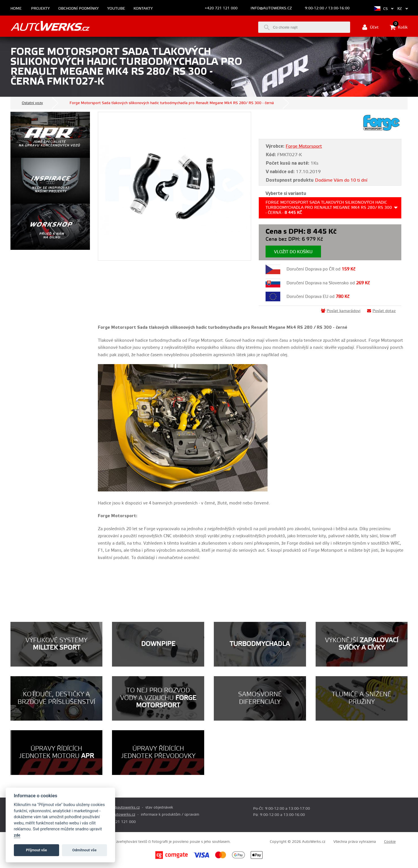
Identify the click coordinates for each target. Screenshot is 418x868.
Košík (399, 27)
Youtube (116, 9)
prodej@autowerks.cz (121, 807)
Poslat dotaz (381, 311)
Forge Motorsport (304, 146)
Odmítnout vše (85, 850)
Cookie (390, 842)
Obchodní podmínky (78, 9)
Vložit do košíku (293, 252)
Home (16, 9)
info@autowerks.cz (271, 8)
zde (17, 835)
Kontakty (143, 9)
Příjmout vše (36, 850)
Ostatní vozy (32, 103)
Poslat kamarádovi (341, 311)
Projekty (40, 9)
